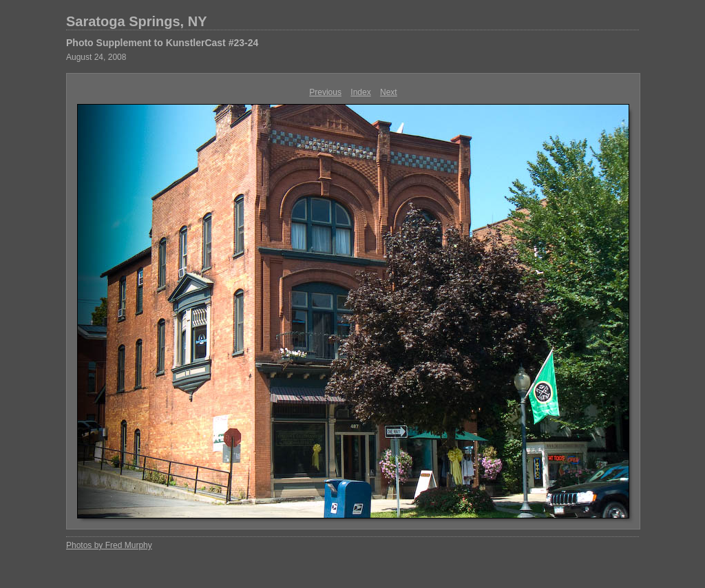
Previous (325, 92)
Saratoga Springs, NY (137, 21)
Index (360, 92)
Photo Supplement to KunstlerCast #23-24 (162, 43)
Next (389, 92)
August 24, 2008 (96, 57)
